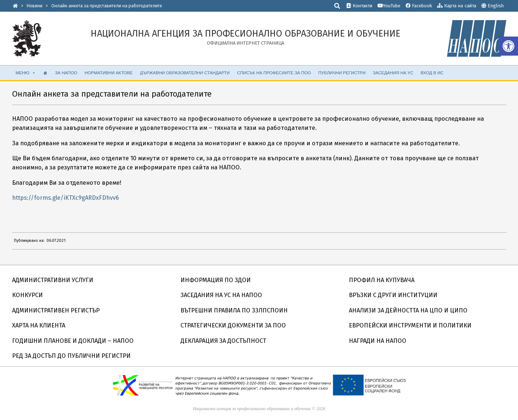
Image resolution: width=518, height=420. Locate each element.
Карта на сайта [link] (457, 6)
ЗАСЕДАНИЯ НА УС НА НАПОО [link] (221, 295)
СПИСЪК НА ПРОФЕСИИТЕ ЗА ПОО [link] (274, 73)
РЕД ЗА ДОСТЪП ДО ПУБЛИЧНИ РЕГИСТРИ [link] (71, 356)
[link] (508, 46)
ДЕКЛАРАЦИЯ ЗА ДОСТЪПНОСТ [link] (223, 341)
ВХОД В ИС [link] (432, 73)
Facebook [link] (419, 6)
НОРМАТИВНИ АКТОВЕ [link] (109, 73)
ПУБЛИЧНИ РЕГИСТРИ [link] (342, 73)
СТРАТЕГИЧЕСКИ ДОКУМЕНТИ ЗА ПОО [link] (233, 325)
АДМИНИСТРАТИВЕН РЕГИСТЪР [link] (56, 310)
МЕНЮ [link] (26, 73)
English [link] (496, 6)
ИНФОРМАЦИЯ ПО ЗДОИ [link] (216, 280)
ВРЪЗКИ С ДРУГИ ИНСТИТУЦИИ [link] (393, 295)
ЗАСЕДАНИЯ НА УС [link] (393, 73)
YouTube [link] (389, 6)
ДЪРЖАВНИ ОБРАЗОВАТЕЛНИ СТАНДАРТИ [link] (185, 73)
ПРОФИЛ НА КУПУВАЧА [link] (382, 280)
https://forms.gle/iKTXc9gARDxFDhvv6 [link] (66, 198)
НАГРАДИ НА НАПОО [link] (378, 341)
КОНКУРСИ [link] (27, 295)
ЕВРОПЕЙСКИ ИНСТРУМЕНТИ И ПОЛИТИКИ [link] (410, 325)
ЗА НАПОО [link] (66, 73)
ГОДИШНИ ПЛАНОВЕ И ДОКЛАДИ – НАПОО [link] (73, 341)
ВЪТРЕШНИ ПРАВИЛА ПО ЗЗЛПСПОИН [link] (234, 310)
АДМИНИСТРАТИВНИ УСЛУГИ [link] (53, 280)
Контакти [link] (359, 6)
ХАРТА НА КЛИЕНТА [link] (39, 325)
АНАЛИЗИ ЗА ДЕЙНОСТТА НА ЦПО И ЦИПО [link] (408, 310)
